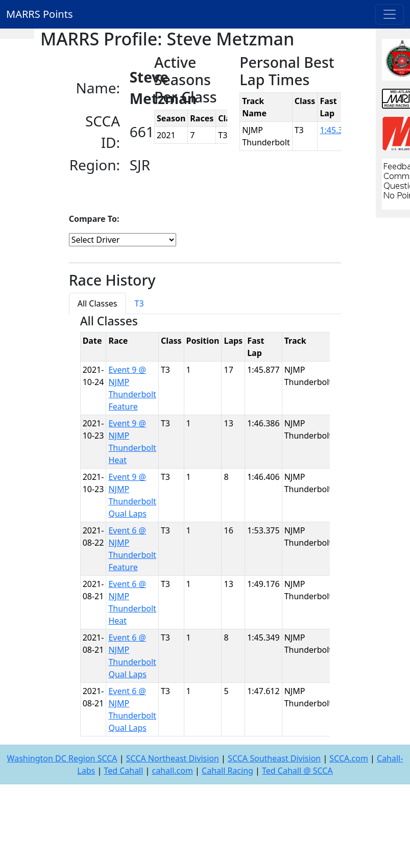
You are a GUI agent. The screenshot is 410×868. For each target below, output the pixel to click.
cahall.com (173, 771)
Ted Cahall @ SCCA (297, 771)
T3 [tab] (139, 303)
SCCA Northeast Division (173, 758)
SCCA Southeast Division (274, 758)
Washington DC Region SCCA (62, 758)
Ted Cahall (123, 771)
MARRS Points (40, 14)
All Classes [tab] (98, 303)
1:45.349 (336, 130)
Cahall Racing (227, 771)
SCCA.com (349, 758)
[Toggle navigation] (390, 14)
